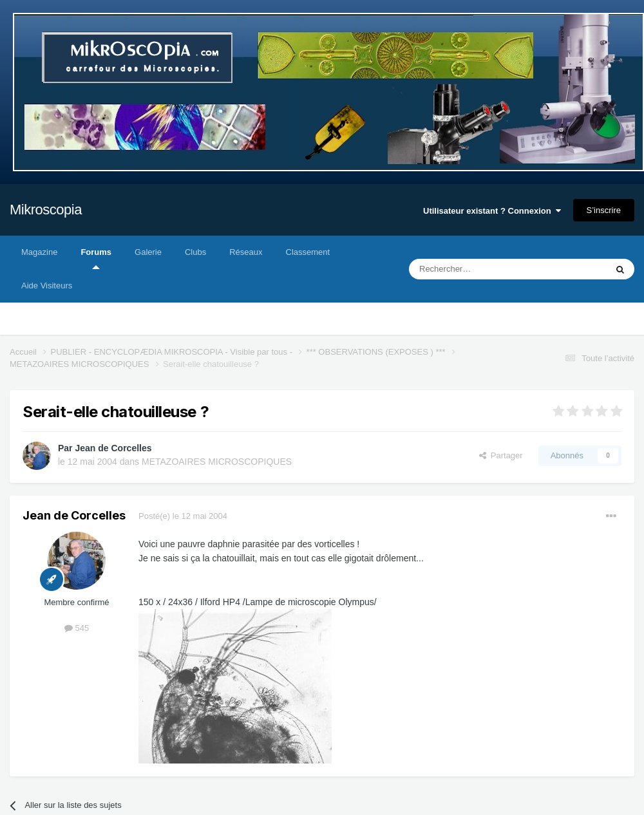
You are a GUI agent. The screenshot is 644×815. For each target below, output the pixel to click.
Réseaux (246, 252)
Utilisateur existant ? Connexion (492, 211)
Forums (96, 258)
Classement (308, 252)
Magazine (39, 252)
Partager (501, 455)
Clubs (195, 252)
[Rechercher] (481, 269)
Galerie (148, 252)
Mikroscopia (46, 210)
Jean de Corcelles (113, 448)
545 (77, 628)
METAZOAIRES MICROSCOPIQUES (217, 462)
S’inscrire (604, 210)
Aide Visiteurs (47, 286)
